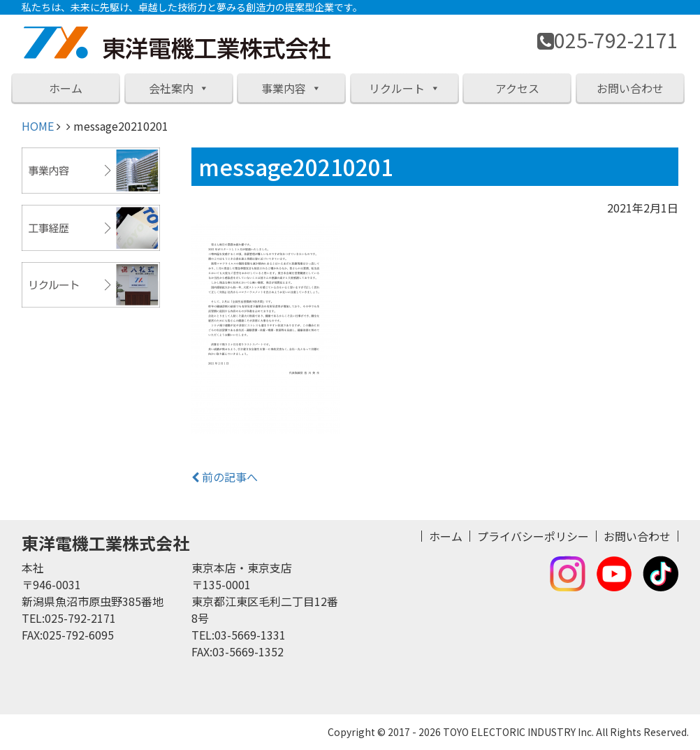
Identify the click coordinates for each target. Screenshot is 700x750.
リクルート (404, 88)
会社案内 (179, 88)
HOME (38, 126)
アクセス (517, 88)
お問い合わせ (630, 88)
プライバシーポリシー (533, 536)
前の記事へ (225, 477)
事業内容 (291, 88)
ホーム (66, 88)
